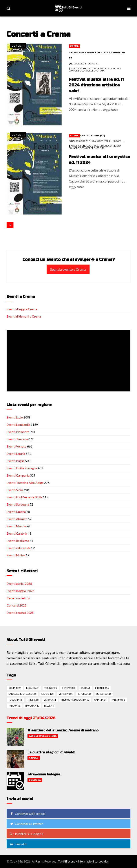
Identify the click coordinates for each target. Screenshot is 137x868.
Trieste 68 (33, 700)
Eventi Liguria (16, 454)
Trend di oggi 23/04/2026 (31, 718)
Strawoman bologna (44, 774)
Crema (74, 46)
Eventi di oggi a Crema (22, 309)
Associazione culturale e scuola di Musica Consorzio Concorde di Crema (95, 69)
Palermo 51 (118, 700)
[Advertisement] (69, 361)
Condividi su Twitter (26, 824)
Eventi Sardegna (18, 504)
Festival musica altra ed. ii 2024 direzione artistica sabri (96, 85)
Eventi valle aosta (19, 548)
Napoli (34, 758)
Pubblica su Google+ (26, 834)
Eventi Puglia (16, 461)
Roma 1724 (15, 688)
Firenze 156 (102, 688)
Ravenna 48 (32, 706)
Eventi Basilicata (18, 541)
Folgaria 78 (16, 700)
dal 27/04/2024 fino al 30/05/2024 (89, 141)
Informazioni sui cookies (93, 861)
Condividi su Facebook (27, 814)
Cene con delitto (18, 598)
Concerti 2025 (16, 605)
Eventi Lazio (15, 417)
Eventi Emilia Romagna (22, 468)
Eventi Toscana (17, 439)
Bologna (35, 780)
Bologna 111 (104, 694)
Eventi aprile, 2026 (19, 584)
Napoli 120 (47, 694)
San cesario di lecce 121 (22, 694)
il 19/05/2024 (77, 64)
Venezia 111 (66, 694)
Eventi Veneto (16, 446)
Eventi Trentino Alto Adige (25, 483)
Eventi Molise (16, 555)
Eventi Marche (16, 526)
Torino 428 (51, 688)
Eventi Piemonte (18, 432)
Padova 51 (14, 706)
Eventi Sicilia (15, 490)
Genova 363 (69, 688)
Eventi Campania (18, 475)
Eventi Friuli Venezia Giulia (24, 497)
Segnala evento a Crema (68, 269)
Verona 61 (50, 700)
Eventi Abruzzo (17, 519)
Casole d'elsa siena (43, 736)
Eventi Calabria (17, 533)
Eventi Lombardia (18, 425)
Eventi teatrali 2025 (20, 613)
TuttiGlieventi (67, 861)
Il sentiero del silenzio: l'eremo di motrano (63, 730)
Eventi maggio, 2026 (20, 591)
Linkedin (18, 844)
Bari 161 (85, 688)
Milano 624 (33, 688)
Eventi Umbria (16, 512)
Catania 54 (100, 700)
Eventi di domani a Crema (24, 316)
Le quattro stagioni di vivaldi (51, 752)
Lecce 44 (49, 706)
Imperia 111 (84, 694)
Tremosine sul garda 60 (75, 700)
